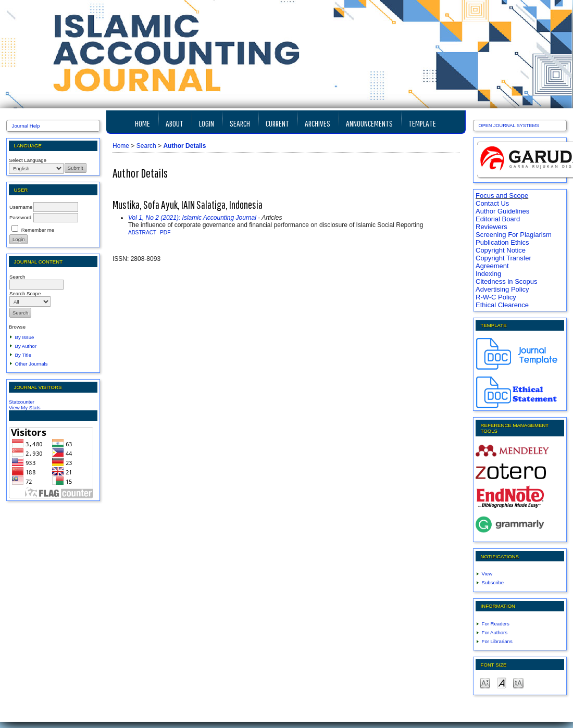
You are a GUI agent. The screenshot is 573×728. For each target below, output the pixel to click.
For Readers (496, 624)
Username (21, 207)
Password (20, 217)
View (487, 574)
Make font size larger (518, 682)
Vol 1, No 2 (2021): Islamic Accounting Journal (192, 218)
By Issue (25, 337)
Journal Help (26, 126)
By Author (26, 346)
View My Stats (25, 407)
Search (240, 123)
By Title (23, 355)
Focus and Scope (502, 196)
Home (142, 123)
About (175, 123)
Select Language (28, 160)
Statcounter (22, 402)
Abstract (142, 233)
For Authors (495, 632)
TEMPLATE (422, 123)
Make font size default (502, 682)
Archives (317, 123)
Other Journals (32, 364)
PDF (165, 233)
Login (207, 123)
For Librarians (497, 641)
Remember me (38, 230)
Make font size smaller (485, 682)
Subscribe (493, 582)
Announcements (369, 123)
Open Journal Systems (509, 125)
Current (277, 123)
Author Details (184, 146)
